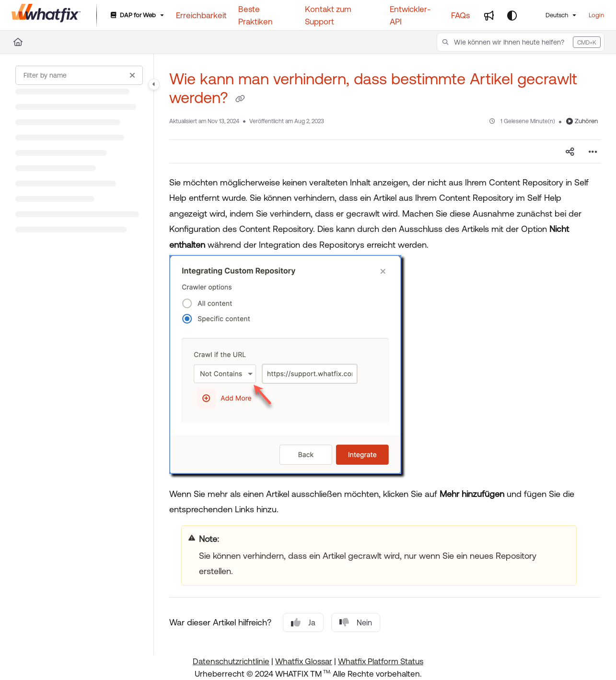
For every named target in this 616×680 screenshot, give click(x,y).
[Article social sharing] (570, 151)
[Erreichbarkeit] (201, 15)
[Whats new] (489, 15)
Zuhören (582, 121)
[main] (385, 355)
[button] (521, 42)
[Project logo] (46, 15)
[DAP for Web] (136, 16)
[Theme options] (512, 15)
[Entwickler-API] (414, 16)
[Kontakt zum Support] (342, 16)
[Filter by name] (79, 75)
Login (596, 15)
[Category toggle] (154, 84)
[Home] (18, 42)
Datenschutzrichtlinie (231, 661)
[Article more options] (593, 151)
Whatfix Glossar (304, 661)
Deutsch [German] (551, 15)
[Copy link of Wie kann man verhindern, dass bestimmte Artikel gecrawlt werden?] (240, 99)
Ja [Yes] (303, 622)
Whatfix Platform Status (381, 661)
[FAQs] (460, 15)
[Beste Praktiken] (266, 16)
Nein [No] (356, 622)
